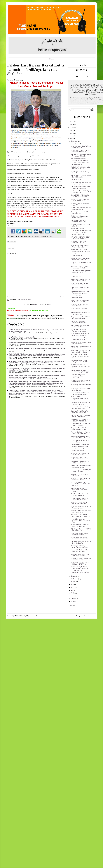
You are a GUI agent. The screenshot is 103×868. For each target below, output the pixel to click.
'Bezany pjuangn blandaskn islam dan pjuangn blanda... (80, 454)
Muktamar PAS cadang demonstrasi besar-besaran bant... (80, 399)
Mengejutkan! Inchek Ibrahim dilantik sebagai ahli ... (80, 284)
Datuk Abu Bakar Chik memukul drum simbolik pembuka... (80, 351)
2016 (71, 130)
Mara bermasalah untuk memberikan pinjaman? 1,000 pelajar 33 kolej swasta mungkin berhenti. (37, 343)
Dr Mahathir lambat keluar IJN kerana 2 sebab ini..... (80, 326)
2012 (71, 605)
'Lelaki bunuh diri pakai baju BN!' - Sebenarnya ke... (81, 288)
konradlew (35, 304)
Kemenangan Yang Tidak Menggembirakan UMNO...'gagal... (78, 376)
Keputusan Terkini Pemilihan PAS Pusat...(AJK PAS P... (80, 404)
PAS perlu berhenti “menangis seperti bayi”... (80, 475)
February (74, 599)
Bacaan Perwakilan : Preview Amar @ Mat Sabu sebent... (81, 450)
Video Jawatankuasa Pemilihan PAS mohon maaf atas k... (80, 394)
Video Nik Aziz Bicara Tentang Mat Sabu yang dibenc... (81, 559)
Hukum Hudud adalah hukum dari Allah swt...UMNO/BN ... (81, 155)
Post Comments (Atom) (24, 300)
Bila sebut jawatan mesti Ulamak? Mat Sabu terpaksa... (81, 467)
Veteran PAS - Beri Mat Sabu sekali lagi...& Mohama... (79, 551)
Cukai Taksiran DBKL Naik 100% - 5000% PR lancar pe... (80, 526)
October (74, 576)
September (74, 579)
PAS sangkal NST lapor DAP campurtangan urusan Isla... (80, 538)
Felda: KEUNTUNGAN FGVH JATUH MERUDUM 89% (81, 164)
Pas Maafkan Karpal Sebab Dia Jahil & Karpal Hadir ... (80, 462)
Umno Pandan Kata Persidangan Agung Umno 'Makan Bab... (80, 433)
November (74, 144)
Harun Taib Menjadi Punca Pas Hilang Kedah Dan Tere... (79, 412)
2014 (71, 136)
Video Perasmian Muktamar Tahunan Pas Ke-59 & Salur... (80, 458)
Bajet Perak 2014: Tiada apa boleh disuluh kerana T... (81, 272)
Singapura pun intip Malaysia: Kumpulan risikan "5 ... (79, 305)
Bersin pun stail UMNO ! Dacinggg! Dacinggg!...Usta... (81, 192)
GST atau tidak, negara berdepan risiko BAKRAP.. (81, 276)
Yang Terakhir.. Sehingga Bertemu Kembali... (22, 337)
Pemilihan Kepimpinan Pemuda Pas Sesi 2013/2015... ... (81, 512)
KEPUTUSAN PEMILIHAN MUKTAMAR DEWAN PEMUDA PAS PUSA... (80, 484)
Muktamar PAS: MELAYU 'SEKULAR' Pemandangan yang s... (81, 366)
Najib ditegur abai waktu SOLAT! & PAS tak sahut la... (81, 530)
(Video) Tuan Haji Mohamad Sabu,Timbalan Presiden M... (80, 568)
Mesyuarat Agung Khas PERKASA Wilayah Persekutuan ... (81, 318)
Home (52, 59)
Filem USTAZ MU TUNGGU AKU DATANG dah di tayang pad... (80, 196)
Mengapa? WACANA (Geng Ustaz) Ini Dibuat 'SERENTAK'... (81, 563)
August (73, 582)
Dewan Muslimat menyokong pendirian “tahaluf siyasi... (79, 534)
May (72, 590)
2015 (71, 133)
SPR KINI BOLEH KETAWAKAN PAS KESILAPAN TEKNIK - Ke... (81, 420)
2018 (71, 125)
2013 (71, 139)
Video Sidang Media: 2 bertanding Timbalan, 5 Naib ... (81, 507)
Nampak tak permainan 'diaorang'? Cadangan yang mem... (79, 490)
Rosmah (49, 236)
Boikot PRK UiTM (76, 180)
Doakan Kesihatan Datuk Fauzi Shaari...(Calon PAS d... (80, 200)
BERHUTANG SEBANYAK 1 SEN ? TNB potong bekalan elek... (80, 238)
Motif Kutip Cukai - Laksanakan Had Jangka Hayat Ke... (80, 495)
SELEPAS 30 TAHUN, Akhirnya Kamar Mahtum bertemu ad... (80, 172)
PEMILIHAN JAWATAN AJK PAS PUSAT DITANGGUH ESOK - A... (81, 437)
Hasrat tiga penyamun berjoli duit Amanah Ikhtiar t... (81, 213)
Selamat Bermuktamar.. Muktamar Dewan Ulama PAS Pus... (80, 521)
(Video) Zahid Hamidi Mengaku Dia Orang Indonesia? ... (80, 339)
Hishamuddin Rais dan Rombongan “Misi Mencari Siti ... (81, 230)
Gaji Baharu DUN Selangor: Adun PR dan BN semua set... (80, 188)
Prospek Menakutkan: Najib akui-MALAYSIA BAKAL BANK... (81, 280)
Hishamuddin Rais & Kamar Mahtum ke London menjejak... (81, 251)
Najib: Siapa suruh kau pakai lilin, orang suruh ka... (80, 314)
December (74, 141)
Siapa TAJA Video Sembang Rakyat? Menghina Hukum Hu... (81, 572)
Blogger (49, 304)
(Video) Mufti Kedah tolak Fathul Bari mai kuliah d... (81, 343)
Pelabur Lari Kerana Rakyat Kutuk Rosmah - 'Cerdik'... (81, 425)
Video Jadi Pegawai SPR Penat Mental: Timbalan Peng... (80, 234)
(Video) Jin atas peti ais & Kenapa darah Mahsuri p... (81, 347)
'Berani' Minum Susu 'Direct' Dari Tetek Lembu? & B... (80, 246)
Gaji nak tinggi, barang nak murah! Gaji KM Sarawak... (81, 176)
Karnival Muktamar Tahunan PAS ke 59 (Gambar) (80, 441)
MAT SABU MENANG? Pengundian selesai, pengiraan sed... (81, 416)
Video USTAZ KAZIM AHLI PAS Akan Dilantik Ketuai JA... (80, 151)
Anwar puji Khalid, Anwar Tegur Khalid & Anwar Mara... (80, 297)
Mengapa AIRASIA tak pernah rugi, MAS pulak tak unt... (80, 204)
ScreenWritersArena (90, 616)
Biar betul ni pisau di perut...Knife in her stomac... (80, 225)
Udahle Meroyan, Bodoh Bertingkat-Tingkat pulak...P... (80, 322)
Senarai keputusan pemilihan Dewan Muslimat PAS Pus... (79, 499)
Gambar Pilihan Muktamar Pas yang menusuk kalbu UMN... (80, 446)
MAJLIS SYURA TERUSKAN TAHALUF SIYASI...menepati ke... (80, 356)
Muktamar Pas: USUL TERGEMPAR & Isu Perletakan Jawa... (81, 381)
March (73, 596)
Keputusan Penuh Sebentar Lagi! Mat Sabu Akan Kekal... (81, 408)
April (72, 593)
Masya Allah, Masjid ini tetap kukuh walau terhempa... (79, 429)
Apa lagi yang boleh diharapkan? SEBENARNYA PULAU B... (80, 259)
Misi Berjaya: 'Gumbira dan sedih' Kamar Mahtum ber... (80, 168)
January (73, 602)
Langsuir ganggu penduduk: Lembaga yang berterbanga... (80, 309)
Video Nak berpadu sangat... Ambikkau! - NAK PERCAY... (79, 242)
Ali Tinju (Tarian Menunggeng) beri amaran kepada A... (81, 209)
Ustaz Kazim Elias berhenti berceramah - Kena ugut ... (79, 160)
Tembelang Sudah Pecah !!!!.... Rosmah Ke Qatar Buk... (80, 555)
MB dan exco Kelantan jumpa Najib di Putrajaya (79, 217)
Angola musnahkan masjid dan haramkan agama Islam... (80, 293)
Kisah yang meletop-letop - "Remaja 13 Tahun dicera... (79, 221)
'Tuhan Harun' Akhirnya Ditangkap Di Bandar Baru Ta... (81, 542)
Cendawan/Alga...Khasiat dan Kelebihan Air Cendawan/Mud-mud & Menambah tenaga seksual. (37, 349)
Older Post (63, 297)
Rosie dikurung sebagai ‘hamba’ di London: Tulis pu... (81, 255)
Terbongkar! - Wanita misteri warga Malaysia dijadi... (79, 267)
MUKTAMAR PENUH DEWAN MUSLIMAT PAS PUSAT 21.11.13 (80, 516)
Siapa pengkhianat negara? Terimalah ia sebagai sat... (79, 330)
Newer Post (11, 297)
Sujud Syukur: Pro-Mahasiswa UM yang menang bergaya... (81, 183)
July (72, 585)
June (72, 587)
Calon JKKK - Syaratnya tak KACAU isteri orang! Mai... (79, 503)
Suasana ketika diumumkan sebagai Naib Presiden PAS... (80, 361)
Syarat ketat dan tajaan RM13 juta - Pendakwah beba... (81, 263)
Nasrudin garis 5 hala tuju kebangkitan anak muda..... (79, 547)
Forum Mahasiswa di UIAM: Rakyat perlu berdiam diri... (81, 147)
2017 (71, 128)
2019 (71, 122)
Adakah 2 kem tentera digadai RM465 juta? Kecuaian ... (80, 301)
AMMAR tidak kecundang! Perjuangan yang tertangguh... (80, 371)
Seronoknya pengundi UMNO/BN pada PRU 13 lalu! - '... (81, 471)
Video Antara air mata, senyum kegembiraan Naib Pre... (80, 335)
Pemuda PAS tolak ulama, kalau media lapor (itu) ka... (80, 479)
